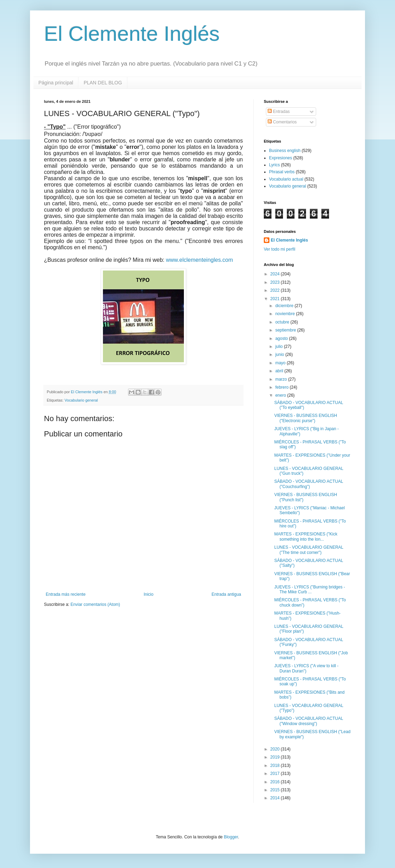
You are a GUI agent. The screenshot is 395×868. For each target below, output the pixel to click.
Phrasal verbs (282, 172)
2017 (276, 774)
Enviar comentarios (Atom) (95, 604)
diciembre (285, 306)
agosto (282, 338)
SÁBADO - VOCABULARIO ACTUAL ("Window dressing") (309, 721)
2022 (276, 290)
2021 (276, 299)
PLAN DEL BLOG (103, 83)
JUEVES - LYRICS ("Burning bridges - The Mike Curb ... (310, 589)
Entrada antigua (226, 594)
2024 (276, 274)
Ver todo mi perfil (280, 249)
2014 (276, 798)
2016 (276, 782)
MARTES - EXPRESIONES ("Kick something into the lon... (306, 536)
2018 (276, 766)
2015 (276, 790)
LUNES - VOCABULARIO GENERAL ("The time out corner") (309, 550)
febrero (282, 387)
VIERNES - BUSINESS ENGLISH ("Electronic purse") (306, 418)
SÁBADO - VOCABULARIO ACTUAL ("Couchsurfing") (309, 484)
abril (280, 371)
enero (281, 395)
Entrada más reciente (66, 594)
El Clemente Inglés (132, 34)
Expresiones (281, 158)
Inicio (149, 594)
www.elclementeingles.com (200, 260)
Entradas (279, 112)
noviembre (286, 314)
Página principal (56, 83)
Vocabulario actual (286, 179)
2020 (276, 749)
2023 (276, 282)
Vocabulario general (81, 400)
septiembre (286, 330)
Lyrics (274, 165)
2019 (276, 757)
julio (280, 347)
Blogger (231, 837)
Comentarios (282, 122)
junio (280, 355)
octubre (283, 322)
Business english (285, 151)
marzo (282, 379)
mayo (281, 363)
